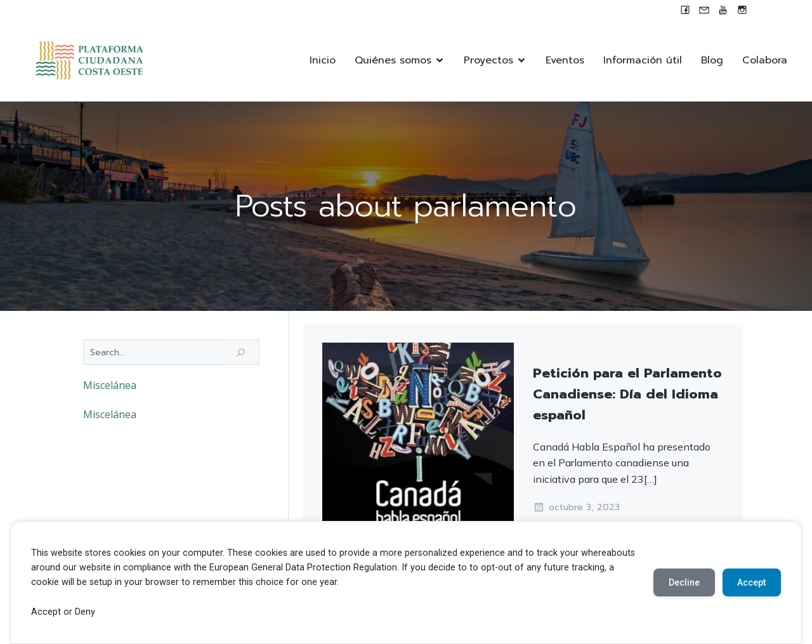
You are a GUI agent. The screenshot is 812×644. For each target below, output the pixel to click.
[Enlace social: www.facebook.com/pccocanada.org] (685, 10)
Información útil (643, 61)
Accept (751, 582)
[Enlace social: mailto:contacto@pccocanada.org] (704, 10)
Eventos (565, 61)
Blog (712, 61)
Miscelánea (110, 386)
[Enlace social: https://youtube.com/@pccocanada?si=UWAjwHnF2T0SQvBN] (723, 10)
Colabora (765, 61)
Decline (684, 582)
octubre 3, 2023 (576, 509)
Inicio (323, 61)
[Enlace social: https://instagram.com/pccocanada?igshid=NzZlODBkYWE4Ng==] (742, 10)
